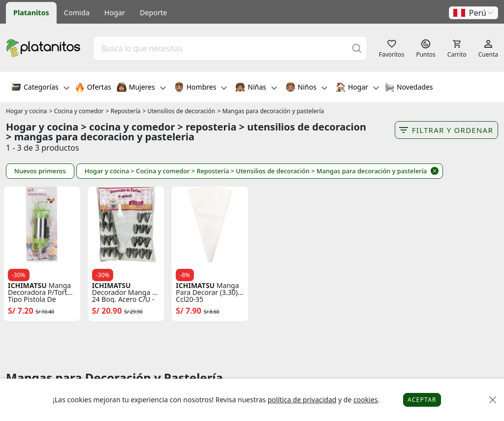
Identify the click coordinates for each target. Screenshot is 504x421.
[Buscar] (357, 48)
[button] (473, 13)
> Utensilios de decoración (179, 111)
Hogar (115, 13)
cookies (365, 400)
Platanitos (31, 13)
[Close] (493, 400)
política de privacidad (302, 400)
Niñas (256, 88)
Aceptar (422, 400)
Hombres (201, 88)
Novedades (409, 88)
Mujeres (141, 88)
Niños (306, 88)
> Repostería (123, 111)
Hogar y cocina (27, 111)
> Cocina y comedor (77, 111)
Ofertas (93, 88)
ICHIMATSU (27, 286)
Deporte (153, 13)
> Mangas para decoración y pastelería (270, 111)
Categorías (40, 88)
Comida (77, 13)
